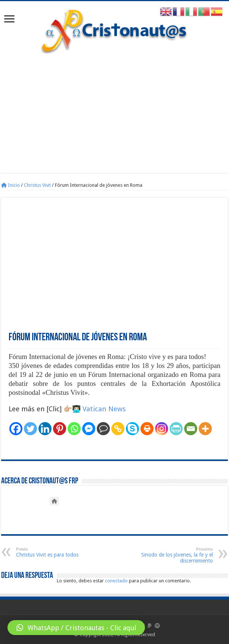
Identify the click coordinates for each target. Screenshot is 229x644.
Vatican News (104, 409)
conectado (116, 581)
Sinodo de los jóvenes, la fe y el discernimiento (175, 555)
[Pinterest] (60, 429)
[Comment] (103, 429)
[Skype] (132, 429)
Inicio (10, 185)
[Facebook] (16, 429)
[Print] (147, 429)
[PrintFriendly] (176, 429)
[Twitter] (30, 429)
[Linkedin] (45, 429)
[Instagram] (162, 429)
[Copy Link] (118, 429)
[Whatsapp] (74, 429)
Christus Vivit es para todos (54, 552)
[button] (76, 628)
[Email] (191, 429)
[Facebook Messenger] (89, 429)
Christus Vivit (37, 185)
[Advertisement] (114, 109)
